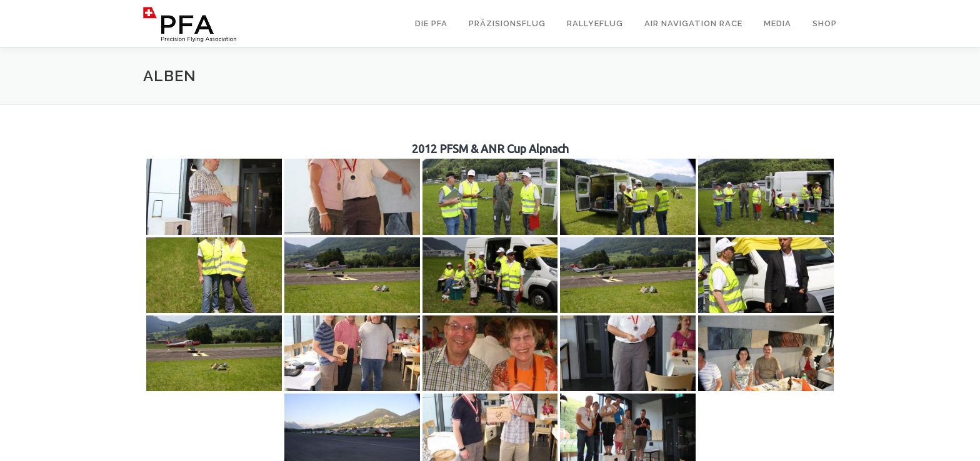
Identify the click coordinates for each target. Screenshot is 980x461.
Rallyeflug (595, 23)
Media (777, 23)
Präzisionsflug (507, 23)
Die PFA (431, 23)
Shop (825, 23)
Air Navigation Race (693, 23)
